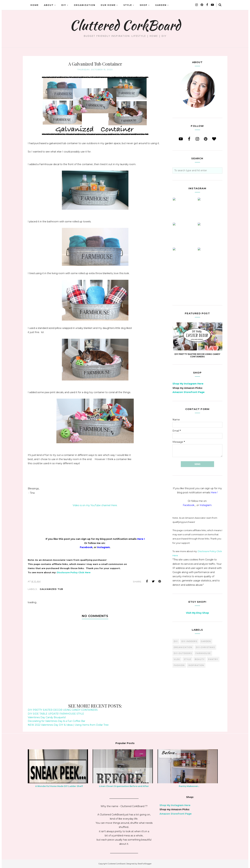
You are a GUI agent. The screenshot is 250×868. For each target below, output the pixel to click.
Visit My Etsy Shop (197, 613)
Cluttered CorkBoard (125, 25)
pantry (213, 659)
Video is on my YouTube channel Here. (95, 505)
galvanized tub (51, 589)
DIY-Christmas (205, 647)
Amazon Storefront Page (189, 392)
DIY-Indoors (189, 641)
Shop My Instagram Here (188, 384)
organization (183, 647)
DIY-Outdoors (183, 653)
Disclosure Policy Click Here (74, 572)
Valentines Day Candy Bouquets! (47, 717)
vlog (177, 659)
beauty (200, 659)
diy (176, 641)
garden (206, 641)
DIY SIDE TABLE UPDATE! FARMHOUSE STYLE (56, 714)
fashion (179, 665)
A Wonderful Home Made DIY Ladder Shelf (59, 786)
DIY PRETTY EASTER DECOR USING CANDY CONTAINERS (63, 710)
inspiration (196, 665)
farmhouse (203, 653)
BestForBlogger (145, 864)
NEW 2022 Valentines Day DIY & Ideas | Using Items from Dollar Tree (68, 725)
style (187, 659)
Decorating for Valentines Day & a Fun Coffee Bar (56, 721)
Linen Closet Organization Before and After (124, 786)
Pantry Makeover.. (189, 786)
